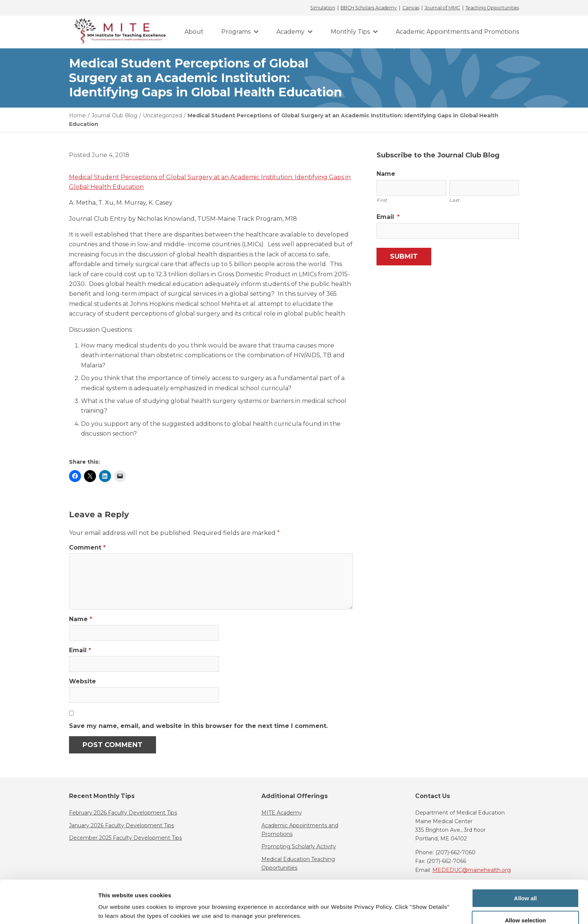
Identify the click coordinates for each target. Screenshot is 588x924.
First (382, 200)
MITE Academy (282, 813)
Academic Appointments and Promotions (457, 32)
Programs (236, 32)
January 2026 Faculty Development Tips (121, 825)
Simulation (323, 8)
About (194, 32)
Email (80, 650)
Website (82, 681)
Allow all (526, 862)
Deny (526, 905)
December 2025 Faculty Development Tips (125, 838)
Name (81, 619)
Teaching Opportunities (492, 8)
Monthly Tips (350, 32)
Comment (87, 547)
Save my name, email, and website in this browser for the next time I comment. (198, 726)
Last (454, 200)
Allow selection (525, 884)
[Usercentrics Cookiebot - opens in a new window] (49, 909)
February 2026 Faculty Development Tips (123, 813)
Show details (394, 904)
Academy (290, 32)
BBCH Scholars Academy (369, 8)
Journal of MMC (442, 8)
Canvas (411, 8)
